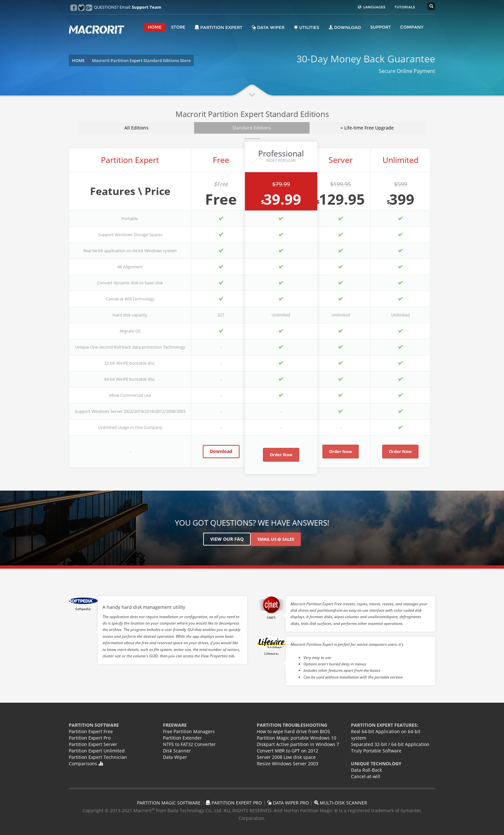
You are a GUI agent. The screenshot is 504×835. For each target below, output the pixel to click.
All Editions (136, 128)
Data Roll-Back (366, 770)
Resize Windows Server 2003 (288, 764)
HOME (155, 27)
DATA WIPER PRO (288, 803)
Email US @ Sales (276, 539)
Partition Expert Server (93, 744)
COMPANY (412, 27)
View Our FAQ (227, 539)
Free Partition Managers (189, 731)
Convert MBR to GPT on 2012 (288, 751)
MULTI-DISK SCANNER (341, 803)
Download (221, 451)
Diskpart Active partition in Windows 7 (298, 744)
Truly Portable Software (376, 751)
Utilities (306, 27)
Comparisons (86, 764)
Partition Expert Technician (98, 757)
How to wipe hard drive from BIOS (293, 731)
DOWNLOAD (345, 27)
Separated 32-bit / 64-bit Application (390, 744)
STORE (178, 27)
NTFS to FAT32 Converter (189, 744)
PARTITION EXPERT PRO (234, 803)
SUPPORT (381, 27)
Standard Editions (252, 128)
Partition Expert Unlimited (97, 751)
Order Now (281, 455)
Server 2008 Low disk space (286, 757)
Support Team (147, 7)
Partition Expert (219, 27)
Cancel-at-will (366, 776)
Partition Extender (182, 738)
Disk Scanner (177, 751)
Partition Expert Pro (90, 738)
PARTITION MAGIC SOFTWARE (169, 803)
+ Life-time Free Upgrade (367, 128)
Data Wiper (268, 27)
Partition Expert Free (91, 731)
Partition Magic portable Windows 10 (297, 738)
